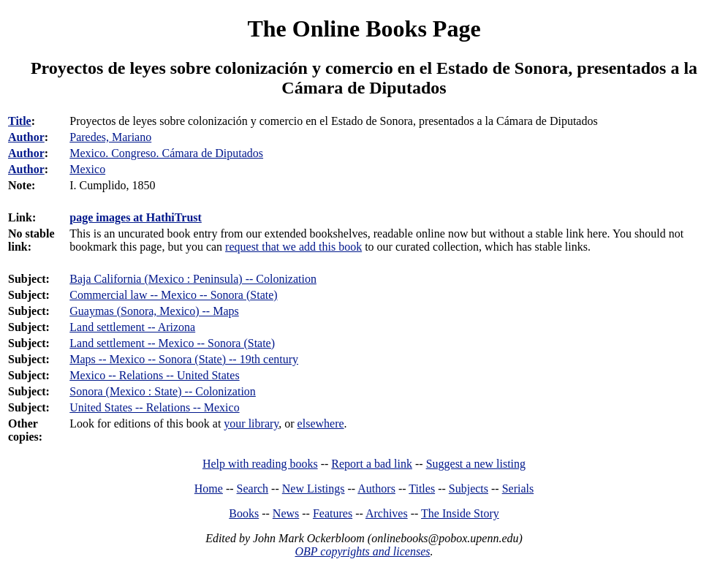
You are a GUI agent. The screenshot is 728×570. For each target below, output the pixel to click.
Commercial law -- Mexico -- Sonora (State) (173, 295)
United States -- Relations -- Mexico (154, 407)
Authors (376, 489)
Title (20, 121)
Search (253, 489)
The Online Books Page (364, 28)
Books (244, 513)
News (286, 513)
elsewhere (321, 423)
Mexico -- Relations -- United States (154, 375)
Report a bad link (372, 464)
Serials (518, 489)
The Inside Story (460, 513)
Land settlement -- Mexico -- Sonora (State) (172, 343)
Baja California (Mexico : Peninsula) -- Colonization (193, 279)
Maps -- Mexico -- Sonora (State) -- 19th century (184, 359)
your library (251, 423)
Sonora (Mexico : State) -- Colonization (163, 391)
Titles (422, 489)
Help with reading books (260, 464)
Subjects (469, 489)
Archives (387, 513)
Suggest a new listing (476, 464)
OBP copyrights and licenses (362, 551)
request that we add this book (293, 247)
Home (209, 489)
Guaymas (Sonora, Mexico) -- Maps (154, 311)
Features (333, 513)
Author (26, 137)
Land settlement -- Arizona (132, 327)
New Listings (314, 489)
